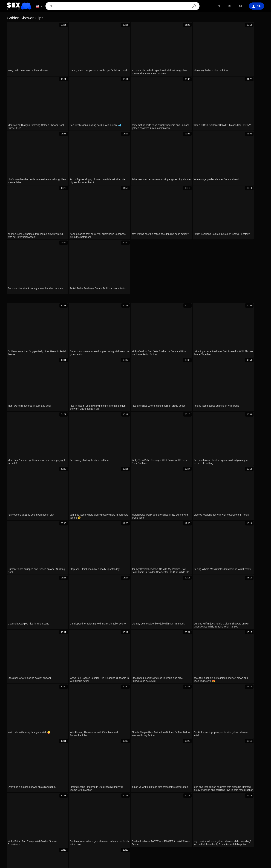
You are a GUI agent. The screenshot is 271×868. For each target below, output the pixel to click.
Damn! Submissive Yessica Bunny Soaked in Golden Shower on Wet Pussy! (58, 709)
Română (67, 831)
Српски (107, 837)
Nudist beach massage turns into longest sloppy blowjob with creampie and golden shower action (71, 760)
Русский (94, 831)
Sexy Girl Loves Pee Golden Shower (33, 678)
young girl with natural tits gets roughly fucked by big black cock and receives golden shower (68, 750)
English (79, 837)
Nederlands (149, 831)
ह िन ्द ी (252, 831)
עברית (45, 831)
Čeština (201, 837)
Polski (55, 831)
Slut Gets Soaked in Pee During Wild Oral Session (42, 729)
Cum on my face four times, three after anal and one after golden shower (56, 719)
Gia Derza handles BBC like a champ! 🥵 (36, 740)
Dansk (176, 837)
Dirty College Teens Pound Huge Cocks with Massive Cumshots (51, 770)
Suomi (165, 837)
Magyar (119, 831)
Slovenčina (93, 837)
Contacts (135, 864)
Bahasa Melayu (63, 837)
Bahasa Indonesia (224, 831)
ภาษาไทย (130, 837)
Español (107, 831)
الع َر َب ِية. (17, 831)
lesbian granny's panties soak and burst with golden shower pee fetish (54, 698)
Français (205, 831)
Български (133, 831)
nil (217, 6)
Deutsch (181, 831)
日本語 (154, 837)
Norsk (118, 837)
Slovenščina (166, 831)
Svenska (81, 831)
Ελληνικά (188, 837)
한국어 (143, 837)
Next (183, 442)
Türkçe (193, 831)
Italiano (213, 837)
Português (33, 831)
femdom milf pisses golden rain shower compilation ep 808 (47, 688)
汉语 (240, 831)
